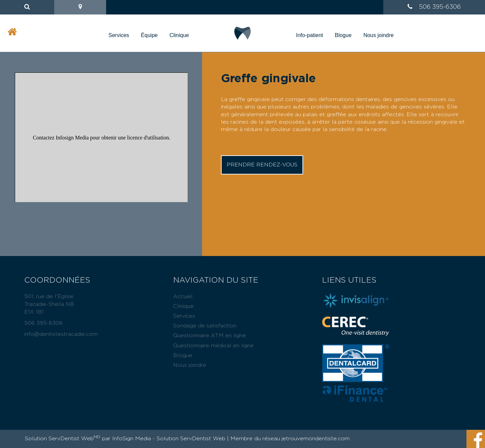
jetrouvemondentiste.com (316, 439)
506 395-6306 (440, 7)
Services (119, 35)
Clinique (179, 35)
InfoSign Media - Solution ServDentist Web (169, 439)
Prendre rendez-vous (262, 165)
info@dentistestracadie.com (61, 334)
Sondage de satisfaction (205, 326)
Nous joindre (379, 35)
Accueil (183, 296)
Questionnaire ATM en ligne (209, 335)
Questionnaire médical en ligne (213, 346)
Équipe (149, 35)
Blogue (343, 35)
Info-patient (310, 35)
